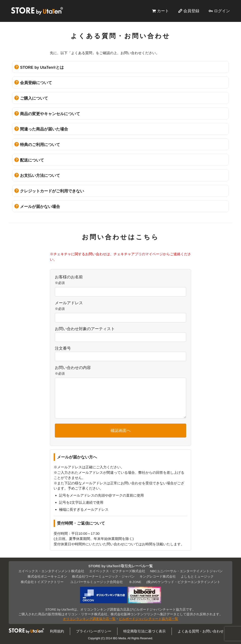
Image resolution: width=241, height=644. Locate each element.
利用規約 (57, 631)
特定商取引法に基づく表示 (145, 631)
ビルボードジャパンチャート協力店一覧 (149, 619)
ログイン (222, 11)
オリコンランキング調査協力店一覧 (89, 619)
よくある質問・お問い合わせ (201, 631)
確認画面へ (121, 430)
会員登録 (191, 11)
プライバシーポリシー (94, 631)
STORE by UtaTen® (37, 11)
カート (163, 11)
